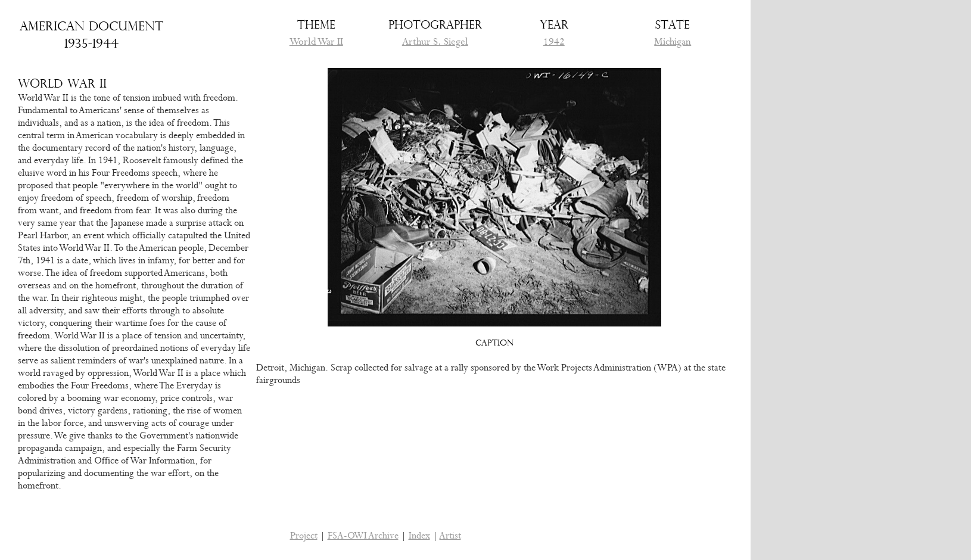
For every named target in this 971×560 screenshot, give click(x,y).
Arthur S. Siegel (435, 42)
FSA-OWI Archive (363, 536)
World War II (316, 42)
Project (304, 536)
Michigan (673, 42)
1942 (554, 42)
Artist (450, 536)
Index (419, 536)
